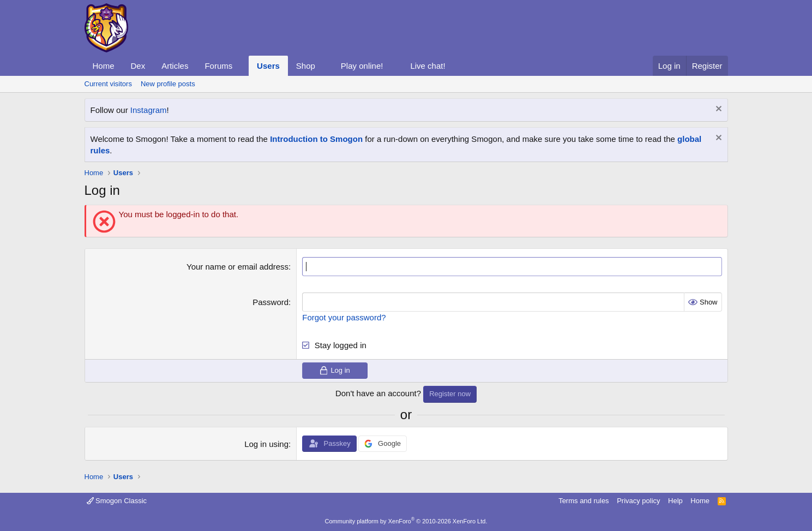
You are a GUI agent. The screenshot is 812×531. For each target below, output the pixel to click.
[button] (241, 66)
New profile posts (168, 84)
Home (104, 66)
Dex (138, 66)
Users (268, 66)
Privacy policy (638, 501)
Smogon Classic (117, 501)
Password (270, 302)
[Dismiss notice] (717, 110)
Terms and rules (584, 501)
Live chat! (428, 66)
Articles (175, 66)
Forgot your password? (344, 317)
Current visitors (108, 84)
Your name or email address (237, 267)
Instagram (149, 110)
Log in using (266, 444)
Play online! (362, 66)
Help (675, 501)
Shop (306, 66)
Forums (218, 66)
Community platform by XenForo (406, 521)
